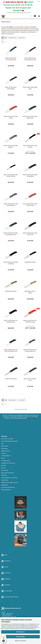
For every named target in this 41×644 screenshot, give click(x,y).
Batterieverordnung (6, 451)
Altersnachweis (5, 446)
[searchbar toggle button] (31, 16)
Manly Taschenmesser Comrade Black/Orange (30, 59)
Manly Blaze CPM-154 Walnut (30, 292)
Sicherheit (6, 567)
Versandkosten (5, 480)
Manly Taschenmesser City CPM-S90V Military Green (11, 350)
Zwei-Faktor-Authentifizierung (8, 487)
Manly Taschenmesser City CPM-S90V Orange (30, 321)
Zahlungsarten (5, 485)
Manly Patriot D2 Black (11, 379)
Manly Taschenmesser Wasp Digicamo (11, 146)
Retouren (3, 468)
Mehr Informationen (32, 418)
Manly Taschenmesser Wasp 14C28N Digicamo (11, 205)
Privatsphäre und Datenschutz (8, 463)
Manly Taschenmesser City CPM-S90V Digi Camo (30, 350)
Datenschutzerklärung (30, 629)
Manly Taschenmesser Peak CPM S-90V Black (11, 175)
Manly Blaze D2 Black (30, 262)
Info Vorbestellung (8, 591)
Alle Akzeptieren (20, 632)
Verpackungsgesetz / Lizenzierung (9, 478)
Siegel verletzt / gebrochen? (8, 473)
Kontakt (3, 458)
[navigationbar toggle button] (39, 16)
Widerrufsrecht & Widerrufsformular (9, 482)
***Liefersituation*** (6, 461)
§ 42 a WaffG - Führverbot (7, 439)
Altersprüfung (4, 448)
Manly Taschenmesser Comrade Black (11, 88)
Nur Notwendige (20, 637)
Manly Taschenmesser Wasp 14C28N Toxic (30, 234)
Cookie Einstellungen (6, 490)
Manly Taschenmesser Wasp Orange (11, 117)
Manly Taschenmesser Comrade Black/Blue (11, 59)
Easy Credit (13, 617)
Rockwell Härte (5, 470)
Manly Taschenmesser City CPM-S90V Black (11, 321)
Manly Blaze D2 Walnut (11, 291)
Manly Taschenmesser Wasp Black (30, 88)
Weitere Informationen (21, 641)
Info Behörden (7, 585)
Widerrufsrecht (7, 573)
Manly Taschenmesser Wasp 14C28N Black (30, 175)
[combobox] (13, 38)
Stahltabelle (4, 475)
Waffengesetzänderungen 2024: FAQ (10, 441)
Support (5, 555)
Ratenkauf (4, 465)
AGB (2, 444)
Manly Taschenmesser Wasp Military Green (30, 117)
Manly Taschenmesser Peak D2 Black (30, 146)
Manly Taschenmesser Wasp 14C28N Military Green (11, 234)
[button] (3, 38)
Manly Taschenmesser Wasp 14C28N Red (11, 263)
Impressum (4, 453)
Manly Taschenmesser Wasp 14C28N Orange (30, 205)
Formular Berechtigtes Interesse (11, 597)
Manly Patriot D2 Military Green (30, 380)
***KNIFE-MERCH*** (6, 456)
